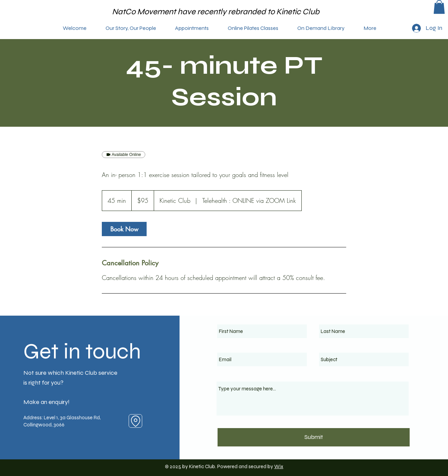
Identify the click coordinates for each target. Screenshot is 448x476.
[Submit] (314, 437)
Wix (279, 466)
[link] (124, 229)
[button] (439, 7)
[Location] (135, 421)
